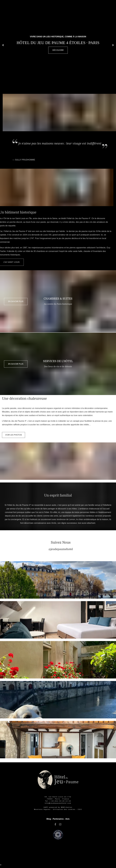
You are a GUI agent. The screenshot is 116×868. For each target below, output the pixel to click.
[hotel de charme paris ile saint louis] (14, 428)
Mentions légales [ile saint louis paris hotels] (42, 809)
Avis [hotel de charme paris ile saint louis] (67, 819)
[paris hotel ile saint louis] (58, 803)
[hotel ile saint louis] (58, 50)
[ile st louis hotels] (55, 825)
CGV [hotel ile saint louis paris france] (80, 809)
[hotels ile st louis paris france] (64, 809)
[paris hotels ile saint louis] (68, 549)
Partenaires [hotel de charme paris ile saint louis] (58, 819)
